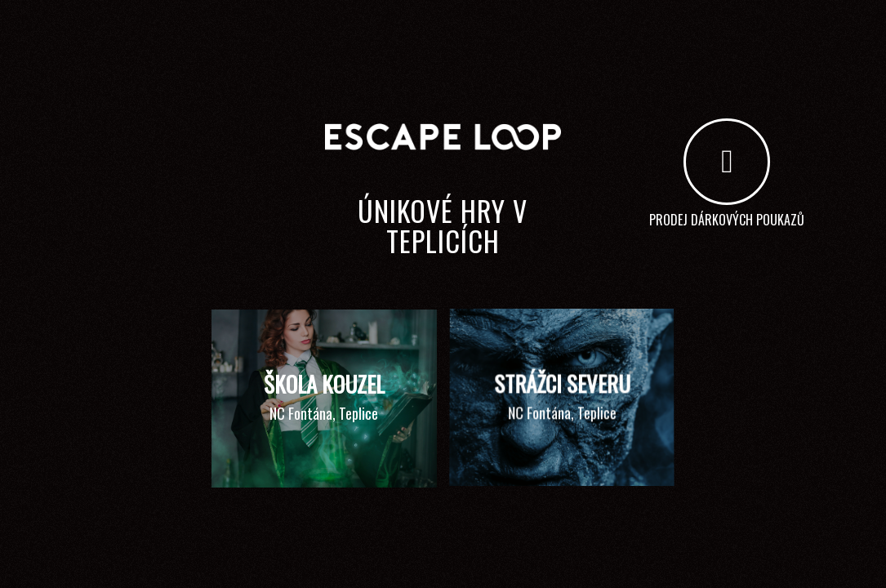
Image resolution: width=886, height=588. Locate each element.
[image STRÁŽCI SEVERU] (568, 405)
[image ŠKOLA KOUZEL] (330, 405)
